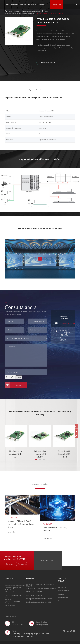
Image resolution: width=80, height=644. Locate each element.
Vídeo (50, 90)
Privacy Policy (71, 641)
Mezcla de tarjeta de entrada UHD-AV (16, 454)
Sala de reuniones (10, 602)
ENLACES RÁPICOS (62, 576)
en (77, 5)
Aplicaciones (32, 5)
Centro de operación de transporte (15, 582)
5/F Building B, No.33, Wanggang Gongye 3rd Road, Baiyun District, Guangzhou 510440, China (30, 632)
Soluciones (15, 5)
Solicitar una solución (50, 63)
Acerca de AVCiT (43, 5)
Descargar (61, 591)
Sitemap (63, 641)
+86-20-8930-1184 (18, 622)
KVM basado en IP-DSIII (34, 589)
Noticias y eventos (40, 484)
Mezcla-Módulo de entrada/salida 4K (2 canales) (19, 13)
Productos (23, 5)
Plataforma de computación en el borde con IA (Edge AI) (40, 582)
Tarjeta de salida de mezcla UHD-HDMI (64, 454)
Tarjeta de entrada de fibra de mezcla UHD (50, 13)
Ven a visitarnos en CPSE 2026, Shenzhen (59, 527)
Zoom (40, 209)
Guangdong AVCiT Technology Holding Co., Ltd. (28, 641)
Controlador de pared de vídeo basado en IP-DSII (41, 585)
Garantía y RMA (63, 594)
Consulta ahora (57, 5)
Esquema (43, 90)
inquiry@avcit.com (42, 622)
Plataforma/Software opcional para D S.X (39, 599)
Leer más (12, 531)
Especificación (32, 90)
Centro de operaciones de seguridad (12, 596)
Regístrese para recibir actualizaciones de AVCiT (16, 554)
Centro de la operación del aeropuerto (13, 585)
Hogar (10, 11)
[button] (36, 461)
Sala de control (9, 589)
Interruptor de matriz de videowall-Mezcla (35, 11)
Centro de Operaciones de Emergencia (13, 599)
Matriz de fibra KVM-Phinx (35, 592)
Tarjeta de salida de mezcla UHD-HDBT (40, 454)
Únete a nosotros (63, 598)
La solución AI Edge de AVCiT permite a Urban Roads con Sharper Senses (19, 523)
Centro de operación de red (13, 592)
